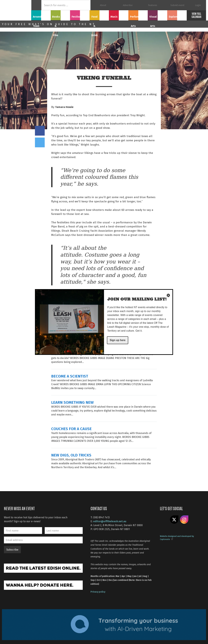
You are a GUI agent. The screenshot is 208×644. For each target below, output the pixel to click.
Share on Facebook (40, 131)
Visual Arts (158, 15)
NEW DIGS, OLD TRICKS (71, 455)
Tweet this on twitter (40, 142)
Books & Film (60, 15)
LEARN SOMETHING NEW (72, 402)
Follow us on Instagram (184, 520)
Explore (177, 15)
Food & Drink (99, 15)
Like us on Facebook (164, 520)
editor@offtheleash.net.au (110, 521)
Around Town (41, 15)
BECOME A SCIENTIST (70, 376)
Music (119, 15)
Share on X (174, 520)
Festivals (80, 15)
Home (36, 5)
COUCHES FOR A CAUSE (71, 429)
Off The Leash (17, 10)
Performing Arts (138, 15)
